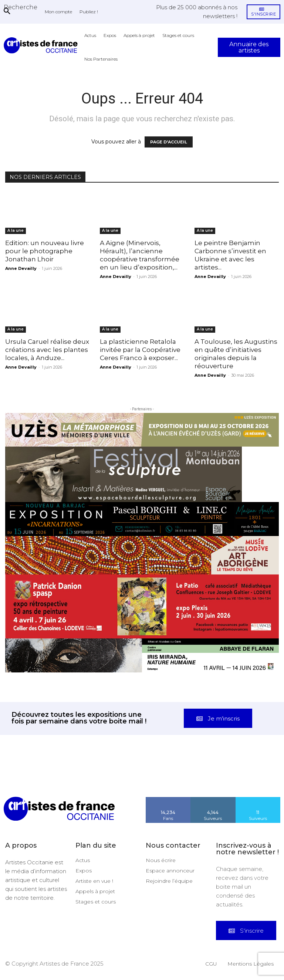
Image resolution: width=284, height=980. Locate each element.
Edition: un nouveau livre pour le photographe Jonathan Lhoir (45, 251)
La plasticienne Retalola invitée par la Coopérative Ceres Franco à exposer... (140, 350)
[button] (21, 7)
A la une (16, 230)
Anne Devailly (21, 268)
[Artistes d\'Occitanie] (42, 45)
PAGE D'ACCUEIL (169, 142)
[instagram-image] (18, 779)
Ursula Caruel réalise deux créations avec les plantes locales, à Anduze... (47, 350)
